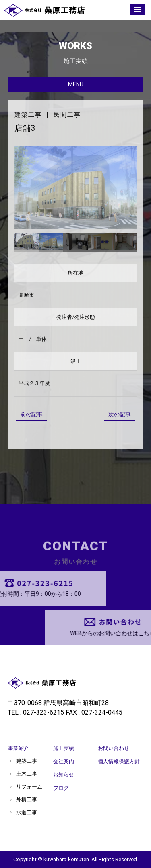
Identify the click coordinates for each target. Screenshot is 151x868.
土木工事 (27, 774)
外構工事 (27, 800)
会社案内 (64, 761)
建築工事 (28, 115)
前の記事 (31, 414)
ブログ (61, 788)
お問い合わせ (114, 748)
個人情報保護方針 (119, 761)
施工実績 (64, 748)
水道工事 (27, 812)
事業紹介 (19, 748)
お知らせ (64, 775)
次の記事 (120, 414)
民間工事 (67, 115)
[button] (137, 10)
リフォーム (29, 787)
